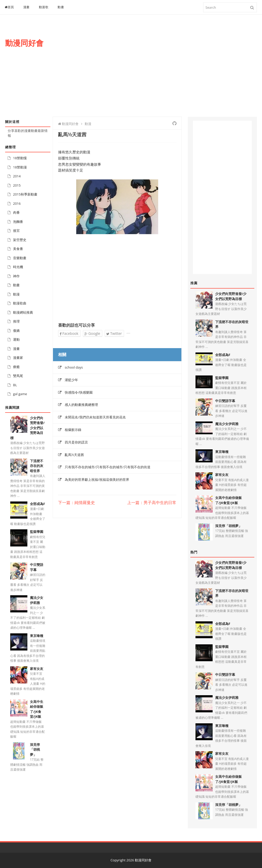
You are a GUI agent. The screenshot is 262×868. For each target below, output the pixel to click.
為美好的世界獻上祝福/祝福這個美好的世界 (97, 479)
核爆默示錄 (73, 430)
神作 (16, 276)
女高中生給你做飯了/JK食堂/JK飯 (37, 709)
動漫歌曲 (20, 303)
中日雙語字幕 (225, 401)
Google (92, 333)
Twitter (114, 333)
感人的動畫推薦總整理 (81, 405)
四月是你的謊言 (76, 442)
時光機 (18, 267)
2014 (17, 176)
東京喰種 (37, 636)
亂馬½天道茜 (74, 455)
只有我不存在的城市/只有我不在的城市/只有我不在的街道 (108, 467)
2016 (17, 203)
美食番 (18, 249)
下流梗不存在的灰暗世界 (37, 466)
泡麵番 (18, 222)
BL (15, 385)
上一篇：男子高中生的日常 (152, 503)
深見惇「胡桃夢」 (35, 750)
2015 (17, 185)
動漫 (16, 294)
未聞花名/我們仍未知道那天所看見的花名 (95, 417)
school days (74, 367)
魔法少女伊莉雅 (37, 600)
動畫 (61, 7)
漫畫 (26, 7)
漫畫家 (18, 358)
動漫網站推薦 (23, 312)
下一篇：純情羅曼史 (77, 503)
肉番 (16, 212)
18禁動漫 (20, 167)
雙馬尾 (18, 376)
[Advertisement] (165, 71)
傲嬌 (16, 330)
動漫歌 (44, 7)
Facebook (69, 333)
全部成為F (37, 504)
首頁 (9, 7)
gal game (20, 394)
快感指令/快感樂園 (79, 392)
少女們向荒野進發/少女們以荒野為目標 (231, 296)
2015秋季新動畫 (25, 194)
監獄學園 (37, 532)
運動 (16, 339)
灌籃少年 (71, 380)
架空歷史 (20, 240)
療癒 (16, 367)
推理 (16, 321)
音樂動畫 (20, 258)
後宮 (16, 231)
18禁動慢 (20, 158)
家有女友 (37, 669)
